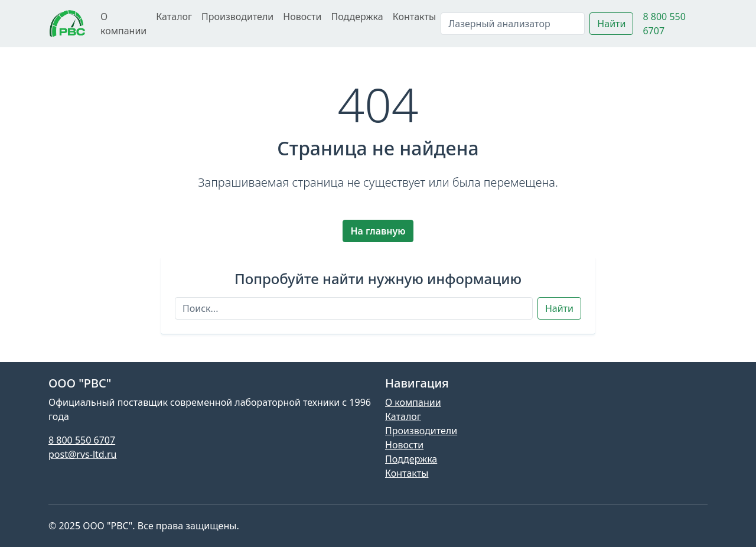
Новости (302, 17)
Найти (611, 24)
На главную (378, 231)
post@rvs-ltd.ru (82, 454)
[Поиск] (513, 24)
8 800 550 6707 (82, 440)
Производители (237, 17)
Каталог (174, 17)
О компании (123, 24)
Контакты (414, 17)
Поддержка (357, 17)
